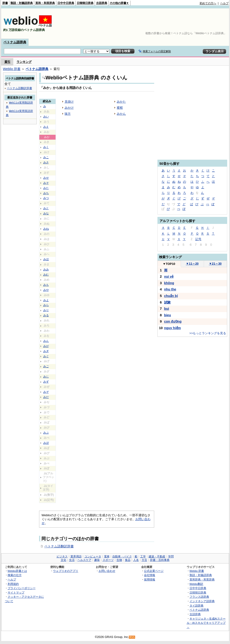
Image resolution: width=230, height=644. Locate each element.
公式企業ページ (154, 571)
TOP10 (169, 264)
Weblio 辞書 (12, 69)
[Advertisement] (214, 24)
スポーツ (108, 560)
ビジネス (62, 556)
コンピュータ (93, 556)
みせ (46, 178)
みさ (46, 162)
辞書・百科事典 (160, 560)
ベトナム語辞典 (15, 42)
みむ (46, 275)
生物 (119, 560)
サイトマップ (16, 592)
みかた (121, 102)
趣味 (97, 560)
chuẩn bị (171, 296)
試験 (167, 302)
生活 (72, 560)
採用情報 (150, 579)
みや (46, 290)
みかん (121, 114)
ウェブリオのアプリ (66, 571)
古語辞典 (102, 3)
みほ (46, 259)
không (169, 283)
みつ (46, 198)
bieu (168, 315)
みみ (46, 270)
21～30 (215, 264)
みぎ (46, 351)
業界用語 (76, 556)
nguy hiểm (173, 328)
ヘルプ (224, 3)
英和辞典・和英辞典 (202, 579)
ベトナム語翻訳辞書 (59, 546)
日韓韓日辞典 (85, 3)
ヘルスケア (84, 560)
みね (46, 229)
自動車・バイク (122, 556)
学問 (171, 556)
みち (46, 193)
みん (46, 341)
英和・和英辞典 (45, 3)
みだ (46, 397)
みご (46, 366)
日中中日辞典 (66, 3)
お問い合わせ (107, 571)
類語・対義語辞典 (22, 3)
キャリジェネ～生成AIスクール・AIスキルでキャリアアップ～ (206, 623)
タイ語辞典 (197, 605)
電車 (107, 556)
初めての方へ (208, 3)
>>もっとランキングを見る (208, 333)
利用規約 (13, 584)
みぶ (46, 433)
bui (167, 309)
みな (46, 213)
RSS (132, 637)
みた (46, 188)
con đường (173, 321)
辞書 (5, 3)
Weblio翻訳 (196, 584)
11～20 (192, 264)
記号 (198, 239)
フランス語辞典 (199, 597)
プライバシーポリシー (22, 588)
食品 (128, 560)
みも (46, 285)
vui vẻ (169, 276)
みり (46, 310)
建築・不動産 (157, 556)
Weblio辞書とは (17, 571)
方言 (144, 560)
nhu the (170, 289)
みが (46, 346)
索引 (7, 62)
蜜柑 (120, 108)
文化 (63, 560)
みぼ (46, 443)
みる (46, 315)
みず (46, 382)
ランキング (24, 62)
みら (46, 305)
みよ (46, 300)
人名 (136, 560)
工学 (143, 556)
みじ (46, 377)
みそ (46, 183)
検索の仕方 (15, 575)
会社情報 (150, 575)
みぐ (46, 356)
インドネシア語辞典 (202, 601)
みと (46, 208)
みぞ (46, 392)
